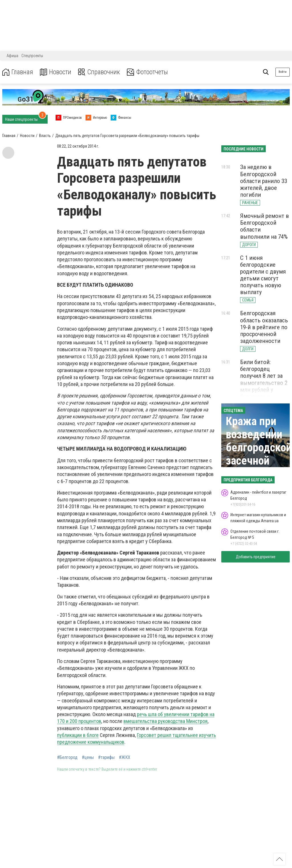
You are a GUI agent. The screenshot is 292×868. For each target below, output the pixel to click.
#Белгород (67, 758)
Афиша (12, 56)
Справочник (101, 72)
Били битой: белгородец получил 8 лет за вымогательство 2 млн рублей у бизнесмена (264, 379)
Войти (283, 72)
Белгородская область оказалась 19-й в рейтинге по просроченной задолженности (264, 327)
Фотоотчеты (151, 72)
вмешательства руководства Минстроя (166, 721)
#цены (88, 758)
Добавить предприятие (256, 557)
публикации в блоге (78, 735)
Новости (57, 72)
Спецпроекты (32, 56)
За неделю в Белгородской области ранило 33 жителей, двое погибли (264, 181)
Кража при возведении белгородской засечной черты (259, 448)
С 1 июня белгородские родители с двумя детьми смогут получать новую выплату (263, 275)
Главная (18, 72)
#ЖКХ (125, 758)
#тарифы (106, 758)
